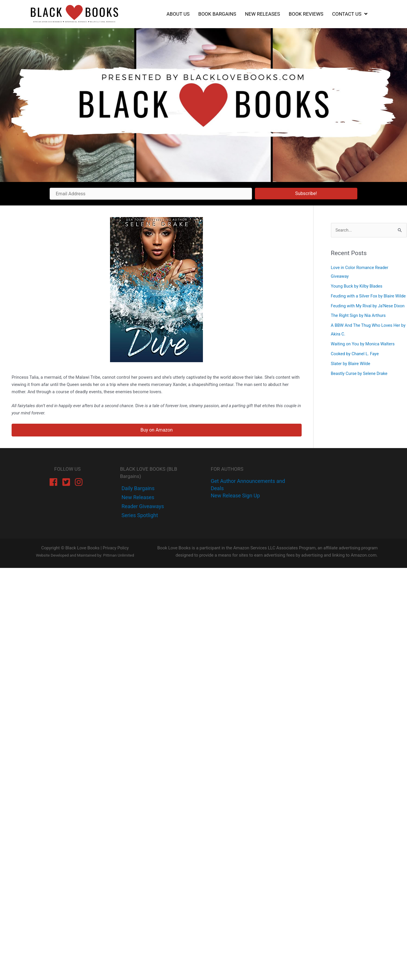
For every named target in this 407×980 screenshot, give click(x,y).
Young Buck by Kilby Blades (358, 286)
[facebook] (55, 482)
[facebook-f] (137, 488)
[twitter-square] (67, 482)
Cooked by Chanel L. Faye (356, 371)
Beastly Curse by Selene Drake (360, 391)
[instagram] (80, 482)
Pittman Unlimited (118, 555)
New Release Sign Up (235, 496)
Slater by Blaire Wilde (351, 381)
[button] (306, 194)
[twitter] (137, 497)
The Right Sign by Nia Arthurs (359, 333)
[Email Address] (151, 194)
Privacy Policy (116, 548)
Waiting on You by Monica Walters (364, 361)
